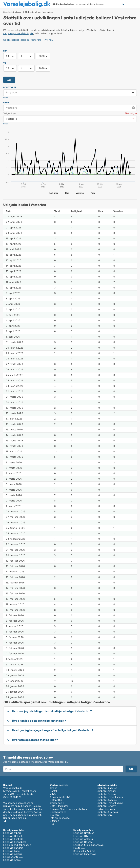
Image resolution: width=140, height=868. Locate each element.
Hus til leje (79, 848)
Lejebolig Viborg (12, 833)
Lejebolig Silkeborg (107, 812)
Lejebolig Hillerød (83, 836)
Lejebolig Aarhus (13, 854)
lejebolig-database (95, 4)
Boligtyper (10, 87)
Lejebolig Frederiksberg (110, 797)
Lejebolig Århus (12, 860)
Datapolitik (56, 800)
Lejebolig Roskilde (13, 839)
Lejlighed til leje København (89, 845)
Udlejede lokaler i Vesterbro (39, 12)
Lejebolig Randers (13, 848)
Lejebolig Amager (106, 791)
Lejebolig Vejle (105, 815)
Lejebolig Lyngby (106, 806)
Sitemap (54, 821)
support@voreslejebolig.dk (18, 33)
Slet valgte (131, 113)
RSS (52, 824)
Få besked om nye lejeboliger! (123, 4)
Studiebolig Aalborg (84, 851)
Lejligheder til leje (13, 857)
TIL (5, 63)
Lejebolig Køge (11, 851)
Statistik (54, 815)
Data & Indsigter (59, 806)
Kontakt (54, 791)
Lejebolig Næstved (84, 833)
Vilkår (53, 794)
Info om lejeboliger (60, 818)
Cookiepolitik (57, 803)
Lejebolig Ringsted (107, 788)
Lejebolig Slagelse (107, 800)
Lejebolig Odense (83, 842)
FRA (5, 51)
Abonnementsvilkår (61, 797)
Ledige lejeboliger (107, 809)
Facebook (5, 822)
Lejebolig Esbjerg (106, 794)
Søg (9, 80)
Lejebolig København (85, 854)
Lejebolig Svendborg (15, 842)
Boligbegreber (58, 812)
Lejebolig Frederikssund (110, 803)
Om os (53, 788)
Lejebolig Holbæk (13, 836)
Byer (6, 103)
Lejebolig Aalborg (83, 839)
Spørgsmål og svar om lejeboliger (68, 809)
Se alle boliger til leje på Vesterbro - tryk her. (28, 40)
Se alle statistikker (12, 12)
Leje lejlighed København (17, 845)
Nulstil (6, 98)
